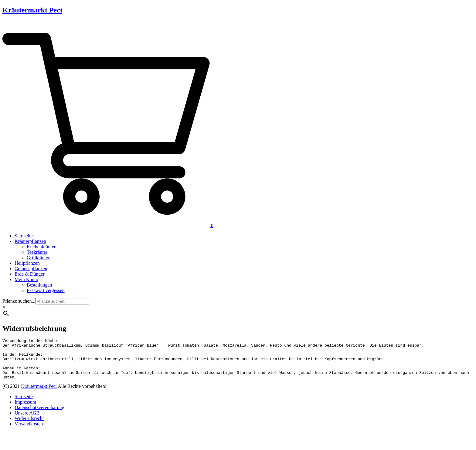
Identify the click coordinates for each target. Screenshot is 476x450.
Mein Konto (26, 279)
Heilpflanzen (27, 263)
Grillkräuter (38, 258)
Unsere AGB (27, 421)
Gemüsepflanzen (31, 269)
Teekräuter (37, 252)
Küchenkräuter (41, 247)
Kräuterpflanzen (30, 241)
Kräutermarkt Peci (32, 10)
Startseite (24, 236)
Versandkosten (29, 432)
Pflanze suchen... (19, 301)
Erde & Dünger (30, 274)
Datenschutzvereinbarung (39, 416)
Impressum (25, 410)
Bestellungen (39, 285)
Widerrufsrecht (29, 426)
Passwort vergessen (46, 290)
